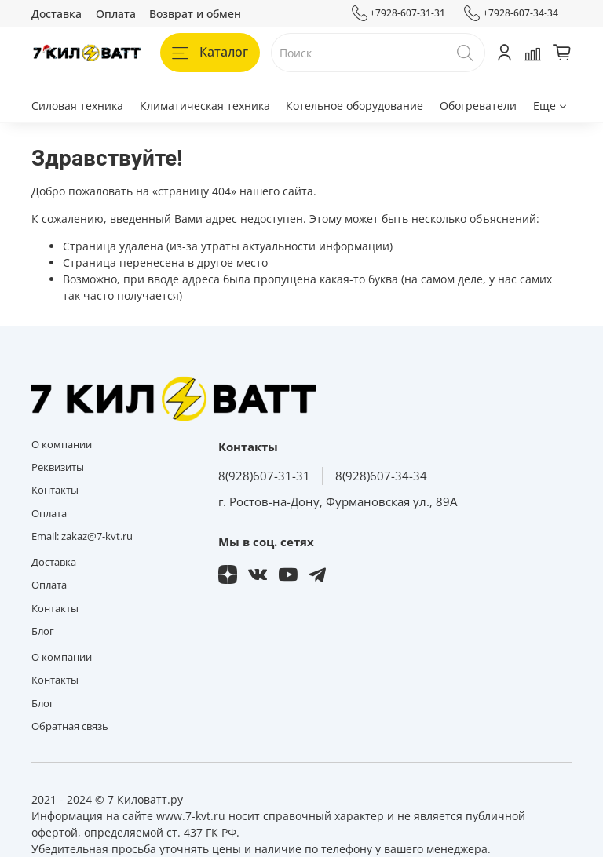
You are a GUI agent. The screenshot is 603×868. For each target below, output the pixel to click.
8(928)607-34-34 (381, 476)
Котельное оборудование (354, 106)
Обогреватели (478, 106)
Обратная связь (70, 726)
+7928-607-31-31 (399, 13)
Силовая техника (77, 106)
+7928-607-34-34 (511, 13)
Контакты (55, 490)
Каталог (210, 52)
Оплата (116, 14)
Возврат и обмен (195, 14)
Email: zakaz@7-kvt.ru (82, 536)
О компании (62, 445)
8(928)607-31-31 (264, 476)
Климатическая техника (205, 106)
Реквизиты (58, 467)
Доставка (57, 14)
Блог (43, 631)
